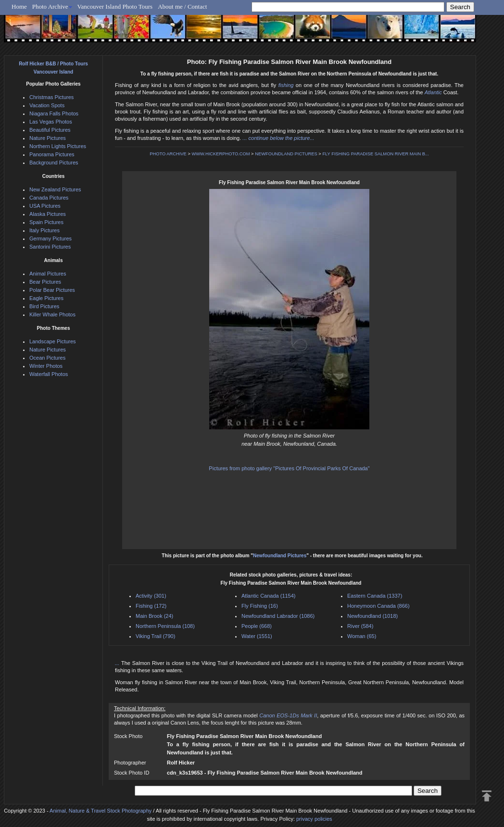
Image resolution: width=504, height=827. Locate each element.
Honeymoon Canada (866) (378, 606)
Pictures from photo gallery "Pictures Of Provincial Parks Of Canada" (289, 468)
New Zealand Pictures (55, 189)
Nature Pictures (48, 138)
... (118, 663)
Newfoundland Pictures (280, 556)
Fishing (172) (151, 606)
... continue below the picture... (278, 138)
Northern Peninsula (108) (165, 626)
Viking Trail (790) (155, 636)
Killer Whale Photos (52, 314)
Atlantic (433, 92)
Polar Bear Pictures (52, 290)
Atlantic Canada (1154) (269, 596)
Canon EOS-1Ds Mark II (288, 715)
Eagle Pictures (46, 298)
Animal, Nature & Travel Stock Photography (101, 811)
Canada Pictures (49, 198)
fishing (286, 85)
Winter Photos (46, 366)
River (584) (360, 626)
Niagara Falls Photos (54, 113)
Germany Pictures (50, 238)
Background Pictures (54, 163)
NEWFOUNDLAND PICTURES (286, 154)
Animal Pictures (48, 274)
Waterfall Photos (49, 374)
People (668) (257, 626)
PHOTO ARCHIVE (168, 154)
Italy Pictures (44, 230)
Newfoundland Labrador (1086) (278, 616)
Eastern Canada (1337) (375, 596)
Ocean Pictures (47, 358)
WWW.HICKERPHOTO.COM (220, 154)
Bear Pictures (45, 282)
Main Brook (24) (154, 616)
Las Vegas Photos (51, 122)
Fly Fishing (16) (260, 606)
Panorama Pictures (52, 154)
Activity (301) (151, 596)
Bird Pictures (44, 306)
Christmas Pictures (51, 97)
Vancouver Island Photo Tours (115, 6)
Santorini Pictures (50, 247)
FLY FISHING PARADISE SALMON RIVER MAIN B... (375, 154)
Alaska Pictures (48, 214)
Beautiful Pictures (50, 130)
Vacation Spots (47, 105)
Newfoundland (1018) (372, 616)
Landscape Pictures (53, 341)
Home (19, 6)
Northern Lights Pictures (58, 146)
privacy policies (314, 819)
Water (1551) (257, 636)
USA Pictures (45, 206)
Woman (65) (362, 636)
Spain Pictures (46, 222)
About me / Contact (182, 6)
